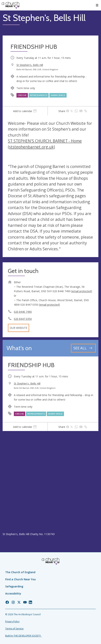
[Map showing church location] (50, 481)
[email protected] (82, 291)
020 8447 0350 (23, 319)
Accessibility (13, 593)
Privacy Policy (12, 621)
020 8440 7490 (23, 312)
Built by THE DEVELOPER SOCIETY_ (23, 636)
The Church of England (20, 572)
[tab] (25, 111)
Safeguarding (14, 586)
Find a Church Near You (20, 579)
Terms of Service (14, 629)
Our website (19, 328)
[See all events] (83, 348)
